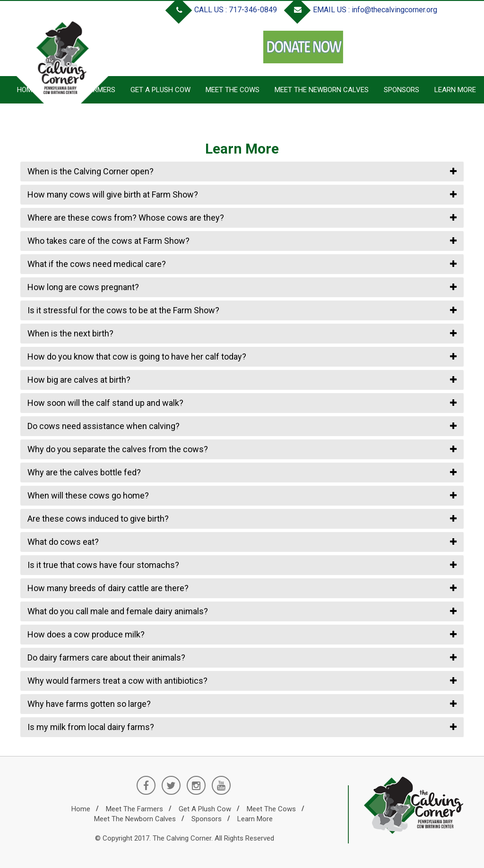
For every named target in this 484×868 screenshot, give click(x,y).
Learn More (455, 90)
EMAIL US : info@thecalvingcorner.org (363, 10)
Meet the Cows (233, 90)
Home (81, 809)
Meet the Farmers (134, 809)
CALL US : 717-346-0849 (223, 10)
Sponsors (402, 90)
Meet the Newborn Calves (322, 90)
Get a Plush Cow (160, 90)
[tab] (242, 172)
